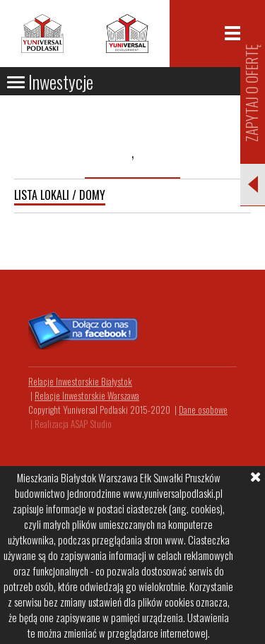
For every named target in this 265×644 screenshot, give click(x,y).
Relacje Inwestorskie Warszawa (87, 395)
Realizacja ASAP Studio (73, 424)
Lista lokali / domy (60, 195)
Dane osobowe (203, 410)
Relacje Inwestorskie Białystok (80, 381)
